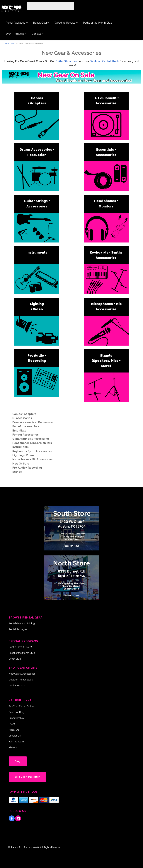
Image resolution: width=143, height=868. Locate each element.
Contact (38, 34)
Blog (18, 761)
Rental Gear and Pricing (22, 623)
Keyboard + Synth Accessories (32, 451)
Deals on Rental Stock (104, 61)
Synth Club (15, 659)
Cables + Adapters (24, 414)
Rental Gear (41, 23)
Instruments (37, 252)
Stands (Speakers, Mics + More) (106, 361)
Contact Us (15, 736)
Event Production (16, 34)
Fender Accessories (25, 435)
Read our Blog (17, 712)
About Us (14, 730)
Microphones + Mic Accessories (32, 459)
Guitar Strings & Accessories (31, 439)
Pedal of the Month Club (98, 23)
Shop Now (10, 44)
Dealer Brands (17, 686)
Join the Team (16, 742)
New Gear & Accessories (22, 674)
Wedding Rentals (66, 23)
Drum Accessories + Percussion (33, 422)
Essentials (19, 431)
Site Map (13, 747)
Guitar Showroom (67, 61)
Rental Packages (17, 23)
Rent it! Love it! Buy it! (20, 647)
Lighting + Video (23, 455)
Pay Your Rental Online (21, 706)
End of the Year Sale (26, 426)
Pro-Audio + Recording (27, 468)
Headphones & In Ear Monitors (32, 443)
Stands (17, 472)
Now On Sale (21, 464)
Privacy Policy (16, 718)
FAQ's (12, 724)
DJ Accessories (22, 418)
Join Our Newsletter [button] (27, 777)
